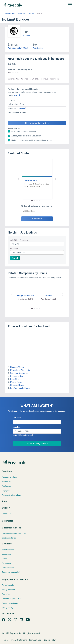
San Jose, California (19, 373)
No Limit (31, 14)
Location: (12, 100)
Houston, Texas (17, 367)
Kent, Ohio (15, 379)
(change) (22, 108)
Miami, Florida (16, 382)
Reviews (26, 36)
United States (10, 14)
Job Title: (17, 418)
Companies (22, 14)
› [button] (55, 178)
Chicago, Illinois (17, 385)
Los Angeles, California (20, 388)
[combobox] (37, 104)
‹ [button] (19, 178)
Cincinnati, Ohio (17, 376)
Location (14, 249)
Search (15, 258)
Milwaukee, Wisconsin (20, 370)
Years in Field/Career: (17, 112)
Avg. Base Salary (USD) (18, 48)
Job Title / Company (19, 240)
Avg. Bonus (38, 48)
